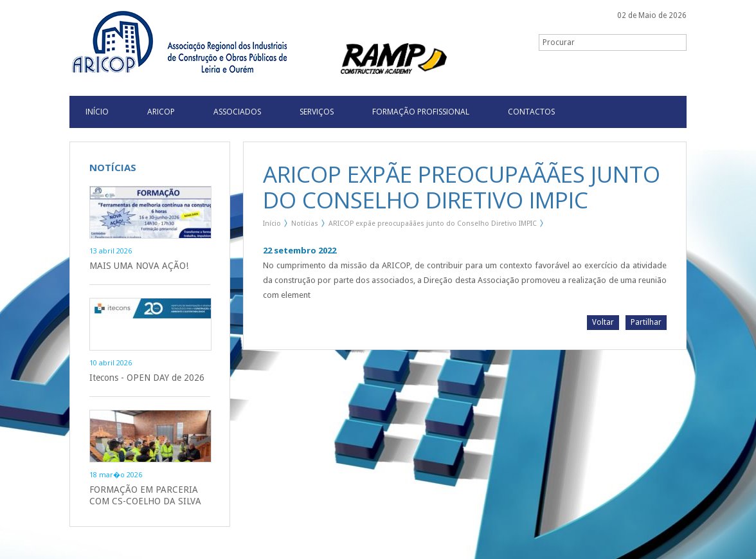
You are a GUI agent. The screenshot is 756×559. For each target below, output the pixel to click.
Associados (237, 112)
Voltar (603, 322)
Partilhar (646, 322)
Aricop (161, 112)
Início (272, 224)
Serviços (317, 112)
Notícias (305, 224)
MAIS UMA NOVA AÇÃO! (139, 266)
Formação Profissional (421, 112)
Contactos (531, 112)
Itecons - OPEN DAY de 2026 (147, 378)
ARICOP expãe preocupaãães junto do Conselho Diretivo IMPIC (433, 224)
